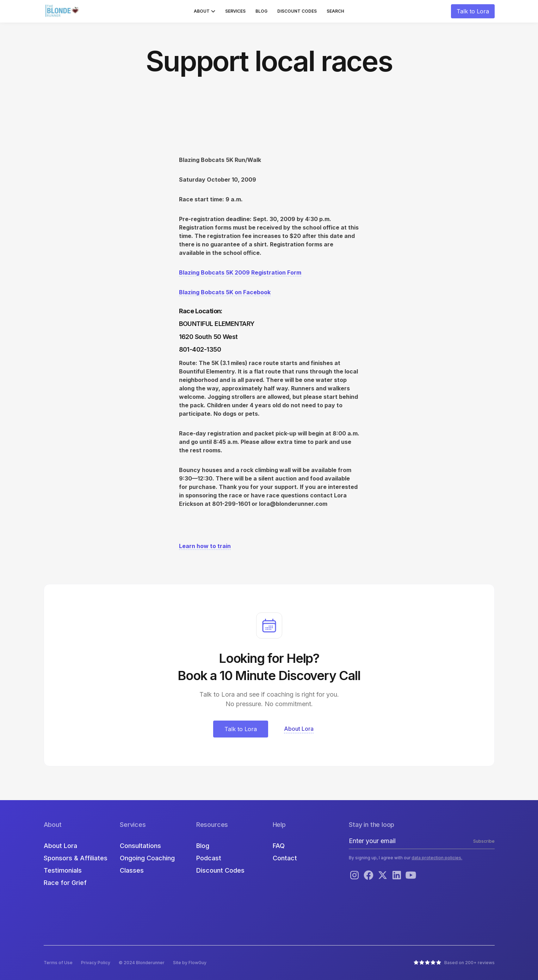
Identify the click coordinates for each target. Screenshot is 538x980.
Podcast (209, 858)
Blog (261, 11)
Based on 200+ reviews (469, 963)
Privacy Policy (96, 963)
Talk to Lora (473, 11)
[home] (63, 11)
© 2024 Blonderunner (142, 963)
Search (335, 11)
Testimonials (63, 870)
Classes (132, 870)
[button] (205, 11)
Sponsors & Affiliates (76, 858)
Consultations (140, 846)
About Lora (60, 846)
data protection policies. (437, 858)
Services (235, 11)
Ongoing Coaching (147, 858)
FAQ (279, 846)
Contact (285, 858)
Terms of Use (58, 963)
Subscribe (484, 841)
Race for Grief (65, 883)
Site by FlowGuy (190, 963)
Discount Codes (297, 11)
